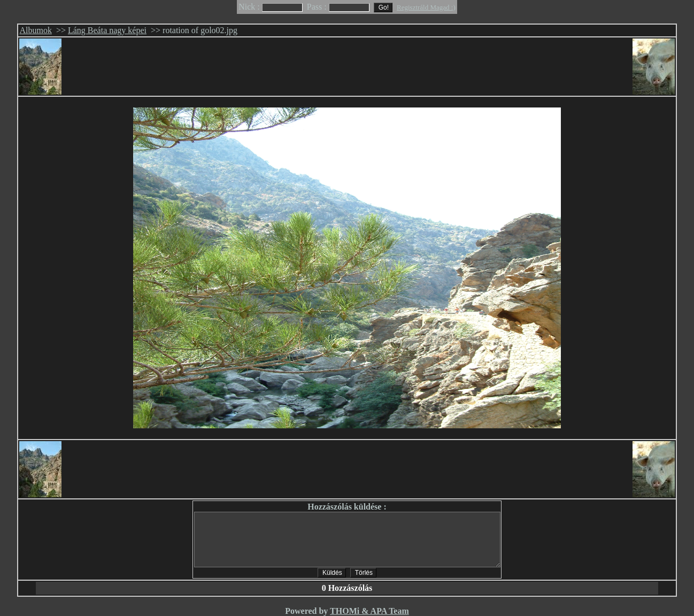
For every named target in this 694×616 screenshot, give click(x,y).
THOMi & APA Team (369, 611)
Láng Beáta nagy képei (107, 30)
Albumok (35, 30)
